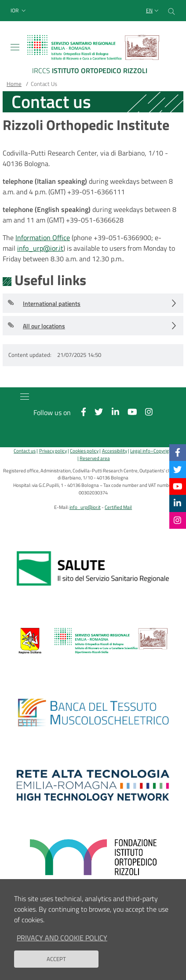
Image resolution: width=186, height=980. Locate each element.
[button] (19, 11)
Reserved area (95, 458)
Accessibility (115, 451)
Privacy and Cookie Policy (62, 945)
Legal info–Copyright (152, 451)
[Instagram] (177, 520)
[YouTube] (178, 486)
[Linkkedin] (177, 503)
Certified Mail (118, 507)
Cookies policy (84, 451)
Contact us (25, 451)
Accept (56, 966)
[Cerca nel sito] (171, 11)
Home (14, 84)
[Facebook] (178, 452)
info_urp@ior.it (40, 248)
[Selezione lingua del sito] (153, 11)
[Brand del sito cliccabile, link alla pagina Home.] (93, 56)
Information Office (43, 238)
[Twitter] (177, 469)
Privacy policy (53, 451)
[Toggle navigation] (15, 47)
